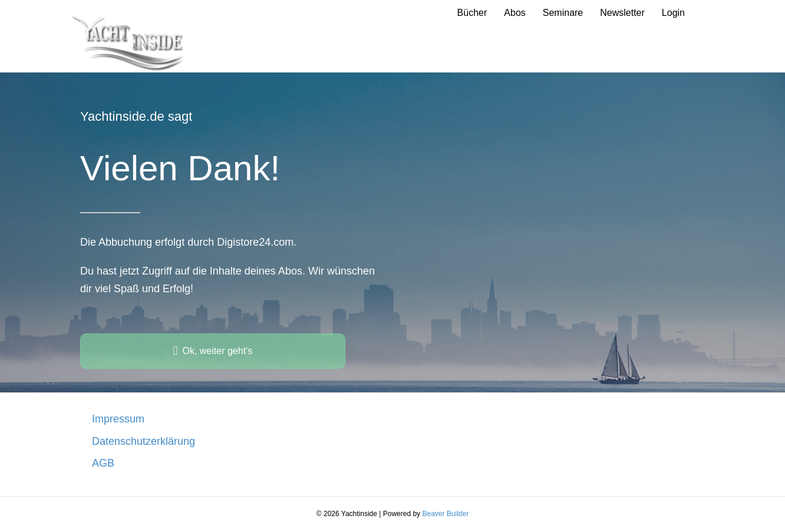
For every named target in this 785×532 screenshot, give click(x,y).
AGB (103, 463)
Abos (514, 13)
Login (673, 13)
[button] (213, 351)
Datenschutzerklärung (144, 441)
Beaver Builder (445, 514)
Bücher (472, 13)
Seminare (563, 13)
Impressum (118, 419)
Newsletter (622, 13)
